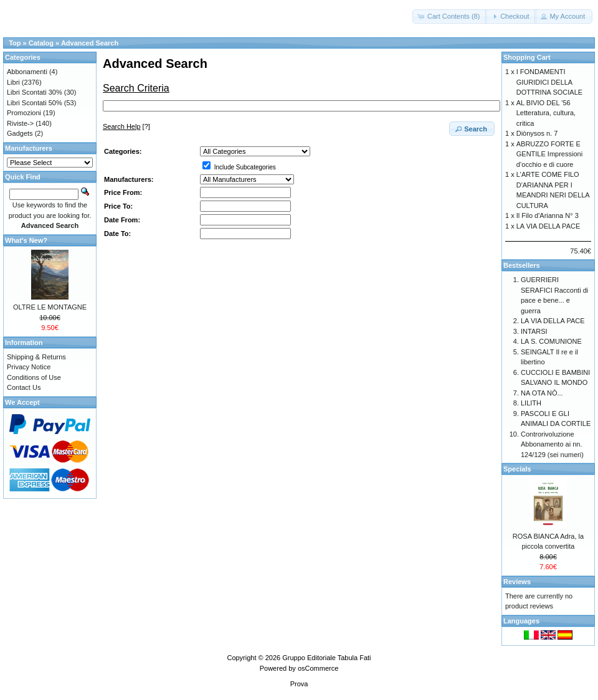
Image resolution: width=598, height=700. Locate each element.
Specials (517, 469)
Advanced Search (90, 43)
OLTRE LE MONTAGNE (50, 307)
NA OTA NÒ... (542, 393)
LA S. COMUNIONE (551, 341)
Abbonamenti (27, 72)
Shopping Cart (527, 57)
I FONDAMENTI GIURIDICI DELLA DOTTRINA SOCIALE (549, 82)
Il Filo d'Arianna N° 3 (548, 215)
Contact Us (24, 387)
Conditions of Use (34, 377)
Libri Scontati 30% (35, 92)
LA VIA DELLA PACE (548, 226)
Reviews (517, 582)
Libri (13, 82)
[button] (450, 17)
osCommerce (318, 668)
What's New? (26, 240)
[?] (126, 126)
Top (15, 43)
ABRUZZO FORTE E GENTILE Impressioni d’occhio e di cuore (549, 154)
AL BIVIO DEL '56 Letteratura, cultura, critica (546, 113)
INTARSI (534, 331)
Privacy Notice (29, 367)
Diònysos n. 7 (537, 133)
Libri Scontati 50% (35, 103)
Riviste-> (20, 123)
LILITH (531, 403)
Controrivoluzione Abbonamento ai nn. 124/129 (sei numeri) (552, 444)
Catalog (41, 43)
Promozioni (24, 113)
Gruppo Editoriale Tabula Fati (326, 658)
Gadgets (20, 133)
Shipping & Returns (36, 357)
